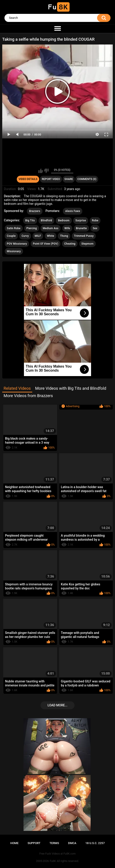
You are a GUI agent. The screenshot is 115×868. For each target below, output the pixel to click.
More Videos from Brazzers (28, 396)
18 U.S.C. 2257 (95, 843)
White (51, 236)
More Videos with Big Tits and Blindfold (71, 388)
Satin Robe (14, 228)
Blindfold (46, 220)
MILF (38, 236)
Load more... (58, 705)
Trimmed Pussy (84, 236)
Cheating (70, 244)
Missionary (14, 251)
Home (14, 843)
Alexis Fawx (73, 211)
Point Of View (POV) (46, 244)
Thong (64, 236)
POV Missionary (17, 244)
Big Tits (30, 220)
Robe (95, 220)
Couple (11, 236)
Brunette (81, 228)
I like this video (41, 171)
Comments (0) (87, 179)
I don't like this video (46, 171)
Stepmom (87, 244)
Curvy (25, 236)
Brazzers (35, 211)
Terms (54, 843)
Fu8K (53, 861)
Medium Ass (51, 228)
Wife (67, 228)
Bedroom (64, 220)
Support (34, 843)
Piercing (32, 228)
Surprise (81, 220)
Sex (95, 228)
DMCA (72, 843)
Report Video (51, 179)
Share (69, 179)
